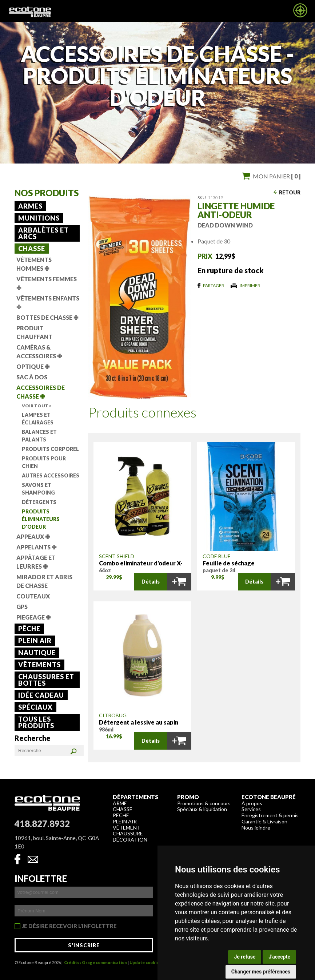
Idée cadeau (41, 695)
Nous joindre (256, 828)
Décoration (130, 840)
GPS (22, 607)
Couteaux (33, 596)
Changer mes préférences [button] (261, 972)
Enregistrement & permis (270, 815)
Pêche (29, 629)
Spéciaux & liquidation (202, 809)
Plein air (35, 641)
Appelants (36, 547)
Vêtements (39, 665)
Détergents (39, 502)
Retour (290, 192)
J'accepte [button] (279, 957)
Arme (120, 803)
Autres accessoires (51, 475)
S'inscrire (84, 945)
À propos (252, 803)
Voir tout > (37, 406)
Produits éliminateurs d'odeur (41, 519)
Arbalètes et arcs (43, 233)
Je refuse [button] (245, 957)
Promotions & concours (204, 803)
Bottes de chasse (47, 317)
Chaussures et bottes (46, 680)
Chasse (32, 249)
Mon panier (277, 176)
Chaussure (128, 833)
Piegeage (33, 617)
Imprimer (250, 285)
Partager (214, 285)
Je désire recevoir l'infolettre (69, 926)
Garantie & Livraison (264, 821)
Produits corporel (50, 449)
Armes (30, 206)
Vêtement (127, 828)
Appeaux (33, 537)
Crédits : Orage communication (95, 962)
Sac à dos (32, 377)
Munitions (39, 218)
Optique (33, 366)
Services (251, 809)
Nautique (37, 653)
